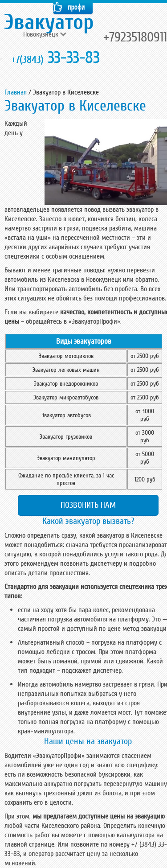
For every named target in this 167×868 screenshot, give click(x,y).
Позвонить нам (88, 505)
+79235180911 (135, 37)
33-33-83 (55, 58)
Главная (16, 92)
